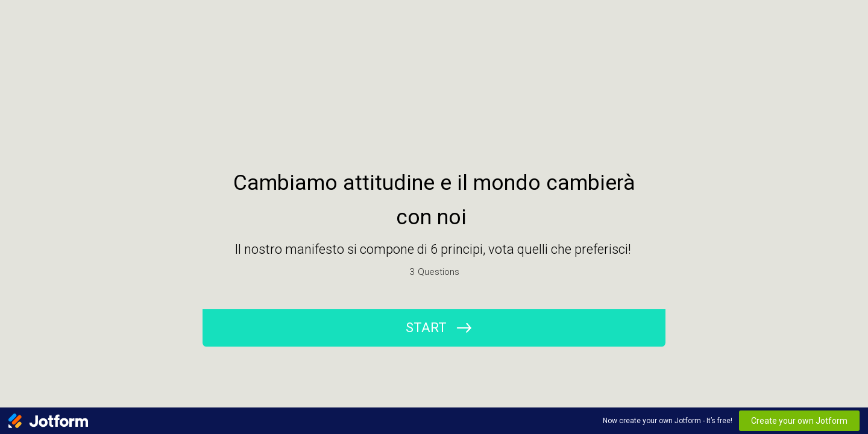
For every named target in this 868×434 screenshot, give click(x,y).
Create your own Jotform (799, 421)
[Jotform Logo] (48, 421)
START (426, 328)
